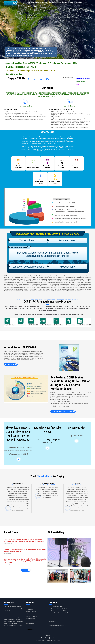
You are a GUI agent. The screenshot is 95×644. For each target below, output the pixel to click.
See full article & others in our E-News (62, 411)
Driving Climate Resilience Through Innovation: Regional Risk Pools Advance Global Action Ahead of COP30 (25, 550)
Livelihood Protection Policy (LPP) (22, 67)
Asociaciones (80, 2)
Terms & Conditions (32, 621)
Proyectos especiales (69, 2)
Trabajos (29, 7)
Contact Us (30, 609)
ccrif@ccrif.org (52, 621)
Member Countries (32, 612)
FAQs (29, 614)
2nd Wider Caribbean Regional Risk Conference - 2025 (31, 71)
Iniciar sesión (30, 629)
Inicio (28, 2)
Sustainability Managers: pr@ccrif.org (57, 625)
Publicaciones (51, 2)
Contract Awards (81, 81)
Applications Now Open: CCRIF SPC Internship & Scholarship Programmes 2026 (42, 63)
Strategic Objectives (70, 106)
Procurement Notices (83, 79)
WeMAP (35, 7)
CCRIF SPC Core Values (25, 106)
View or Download (10, 364)
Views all (25, 570)
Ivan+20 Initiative (14, 74)
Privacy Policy (31, 623)
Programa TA (59, 2)
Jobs (78, 84)
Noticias (44, 2)
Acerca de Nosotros (36, 2)
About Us (30, 607)
